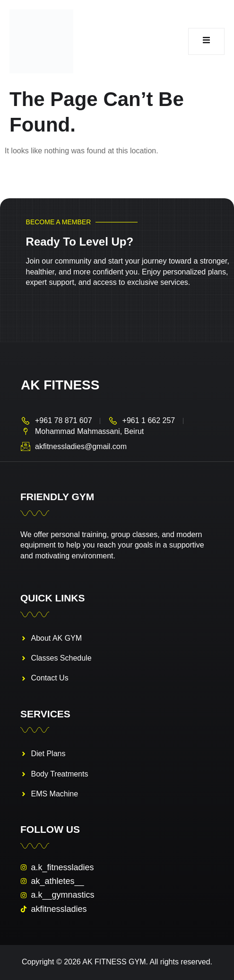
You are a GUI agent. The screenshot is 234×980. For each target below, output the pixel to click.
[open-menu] (206, 42)
